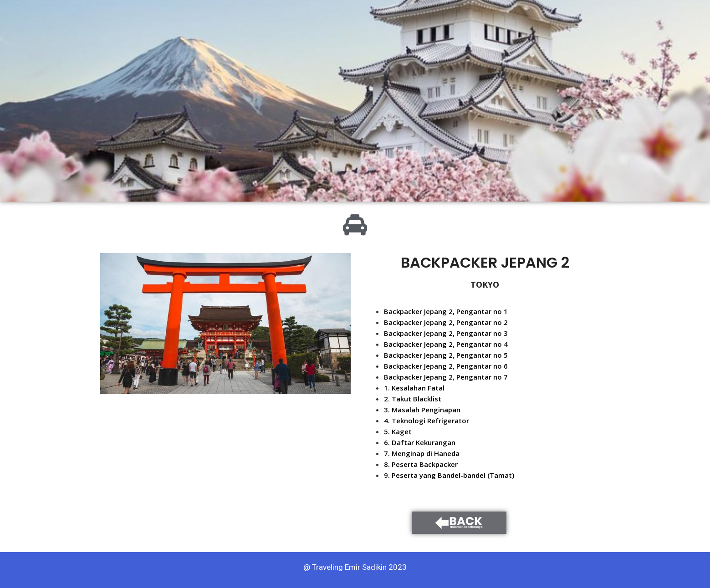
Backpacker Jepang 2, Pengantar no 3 (446, 333)
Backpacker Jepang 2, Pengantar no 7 (446, 377)
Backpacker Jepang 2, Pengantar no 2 (446, 322)
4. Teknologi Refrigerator (427, 421)
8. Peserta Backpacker (421, 464)
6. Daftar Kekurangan (420, 442)
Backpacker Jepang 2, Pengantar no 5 (446, 355)
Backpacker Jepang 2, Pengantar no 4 (446, 344)
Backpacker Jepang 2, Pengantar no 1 (446, 311)
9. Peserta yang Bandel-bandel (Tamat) (449, 475)
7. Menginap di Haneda (422, 453)
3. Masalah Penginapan (422, 410)
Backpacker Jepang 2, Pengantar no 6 (446, 366)
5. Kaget (398, 431)
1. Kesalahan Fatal (414, 388)
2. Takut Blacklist (413, 399)
